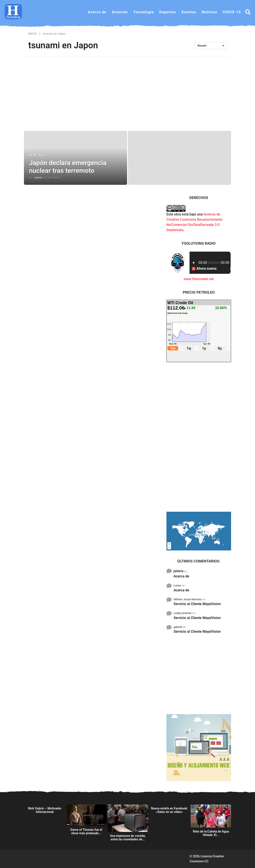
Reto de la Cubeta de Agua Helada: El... (211, 833)
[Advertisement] (127, 94)
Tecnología (143, 12)
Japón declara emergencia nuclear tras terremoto (68, 167)
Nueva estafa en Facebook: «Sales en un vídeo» (169, 810)
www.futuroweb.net (199, 279)
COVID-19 (232, 12)
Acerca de (97, 12)
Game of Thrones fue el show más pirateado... (86, 831)
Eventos (189, 12)
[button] (248, 12)
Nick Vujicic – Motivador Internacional (45, 810)
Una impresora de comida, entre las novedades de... (128, 838)
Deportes (168, 12)
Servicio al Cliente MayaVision (197, 604)
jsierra (179, 571)
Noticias (209, 12)
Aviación (120, 12)
